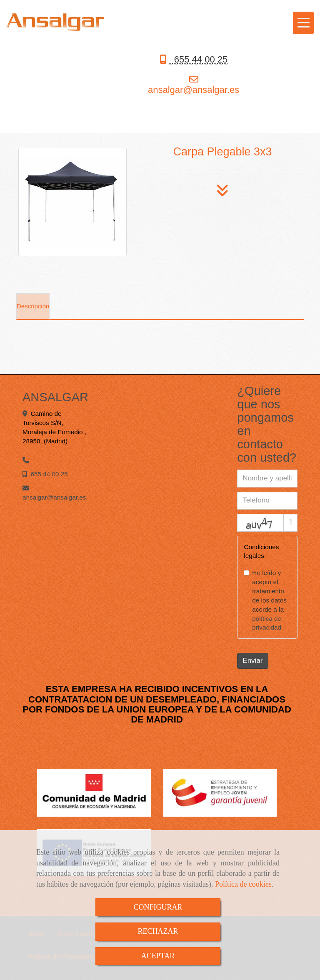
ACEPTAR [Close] (158, 956)
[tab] (33, 307)
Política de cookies (243, 884)
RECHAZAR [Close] (158, 931)
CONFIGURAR (158, 907)
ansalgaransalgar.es (194, 90)
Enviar (252, 661)
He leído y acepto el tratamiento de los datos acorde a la (265, 600)
